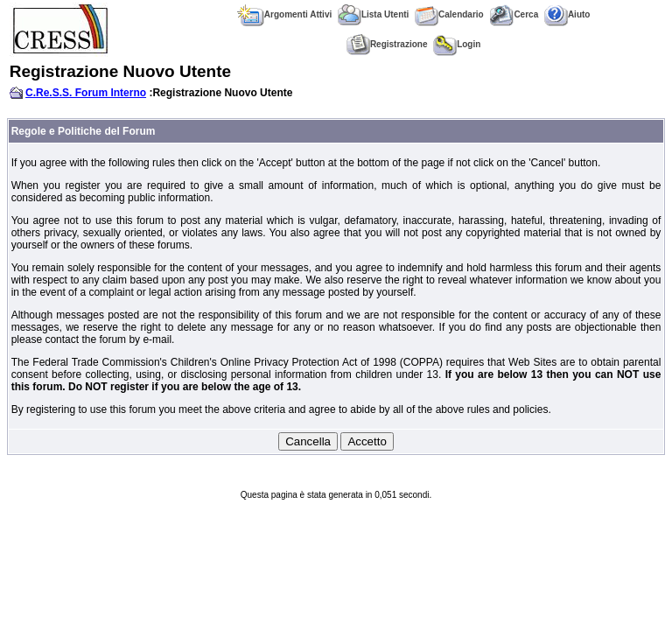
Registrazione (387, 44)
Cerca (514, 14)
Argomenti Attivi (284, 14)
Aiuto (567, 14)
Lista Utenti (373, 14)
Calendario (449, 14)
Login (457, 44)
